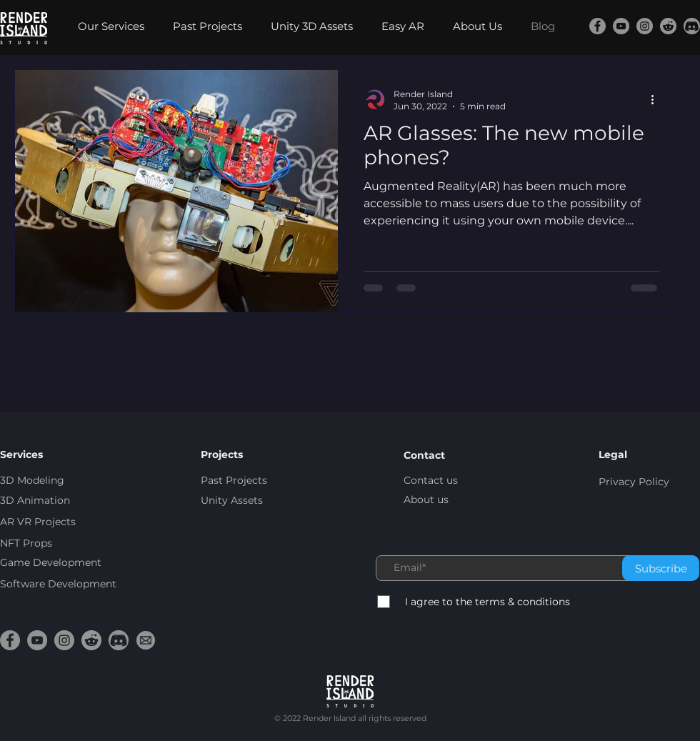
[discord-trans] (692, 26)
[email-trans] (146, 640)
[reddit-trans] (668, 26)
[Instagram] (645, 26)
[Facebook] (597, 26)
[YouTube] (621, 26)
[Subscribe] (661, 568)
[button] (115, 26)
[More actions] (657, 99)
